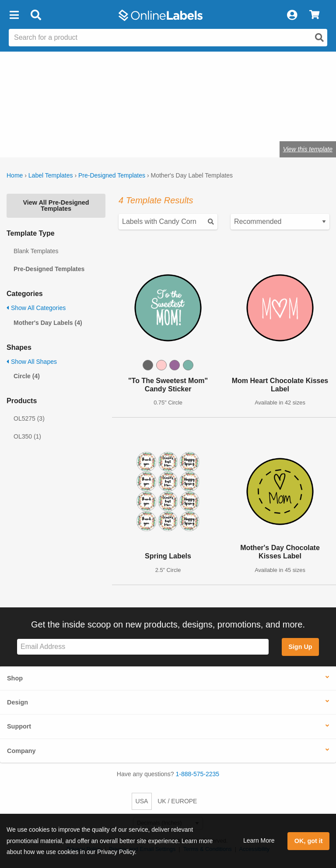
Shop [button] (15, 678)
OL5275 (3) (29, 418)
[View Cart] (314, 15)
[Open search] (319, 38)
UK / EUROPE (177, 801)
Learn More (259, 840)
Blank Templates (36, 251)
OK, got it (309, 841)
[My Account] (292, 15)
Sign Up (300, 647)
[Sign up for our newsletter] (143, 647)
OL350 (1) (27, 436)
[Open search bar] (36, 15)
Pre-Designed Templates (112, 175)
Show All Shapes (32, 362)
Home (15, 175)
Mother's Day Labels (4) (48, 323)
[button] (14, 15)
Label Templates (51, 175)
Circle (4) (27, 376)
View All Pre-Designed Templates (56, 206)
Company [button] (21, 751)
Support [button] (19, 726)
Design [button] (17, 702)
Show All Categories (36, 308)
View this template (308, 149)
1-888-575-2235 (198, 774)
